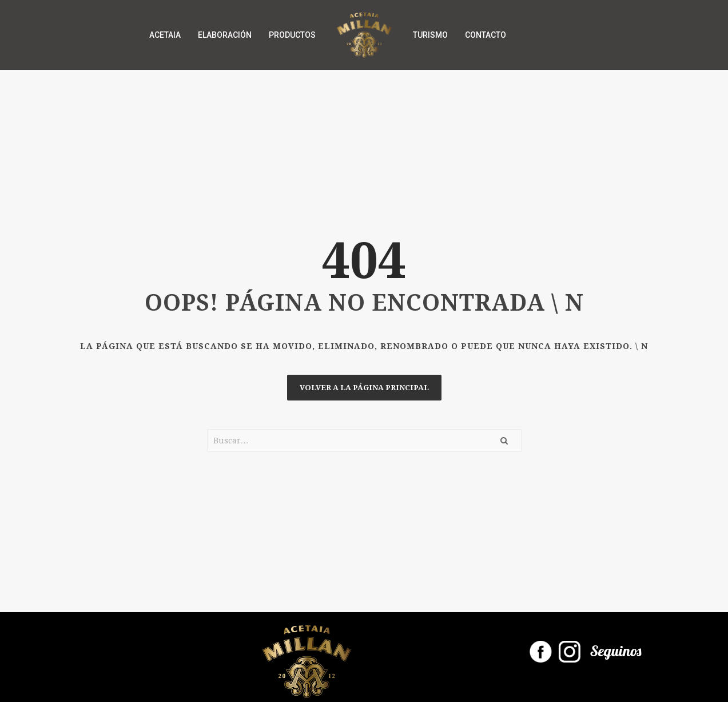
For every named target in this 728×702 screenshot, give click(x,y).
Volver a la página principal (364, 388)
